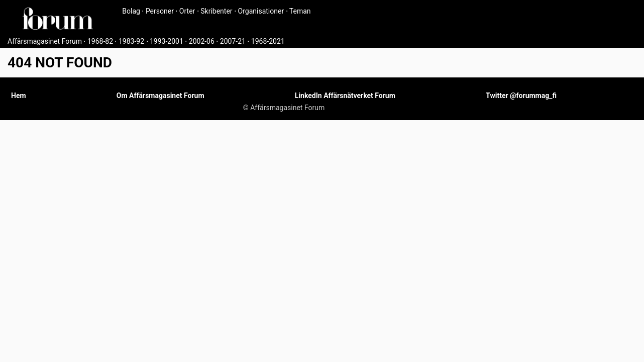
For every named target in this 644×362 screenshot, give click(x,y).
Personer (160, 11)
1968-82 (100, 41)
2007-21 (233, 41)
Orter (187, 11)
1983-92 (131, 41)
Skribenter (216, 11)
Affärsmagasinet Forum (45, 41)
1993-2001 (167, 41)
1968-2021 (268, 41)
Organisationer (261, 11)
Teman (300, 11)
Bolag (131, 11)
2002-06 (202, 41)
